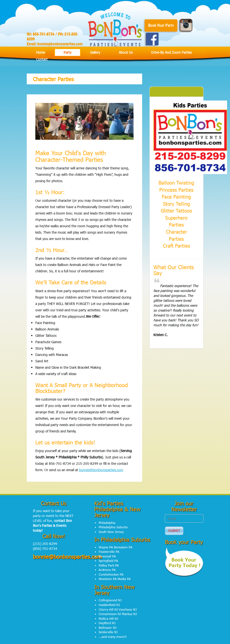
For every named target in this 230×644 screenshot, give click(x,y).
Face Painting (176, 196)
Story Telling (176, 203)
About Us (126, 52)
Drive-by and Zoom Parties (171, 52)
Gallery (95, 52)
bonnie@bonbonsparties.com (60, 44)
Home (41, 52)
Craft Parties (176, 245)
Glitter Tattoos (176, 210)
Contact (42, 59)
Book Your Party (161, 25)
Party (68, 52)
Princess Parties (176, 189)
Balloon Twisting (176, 182)
